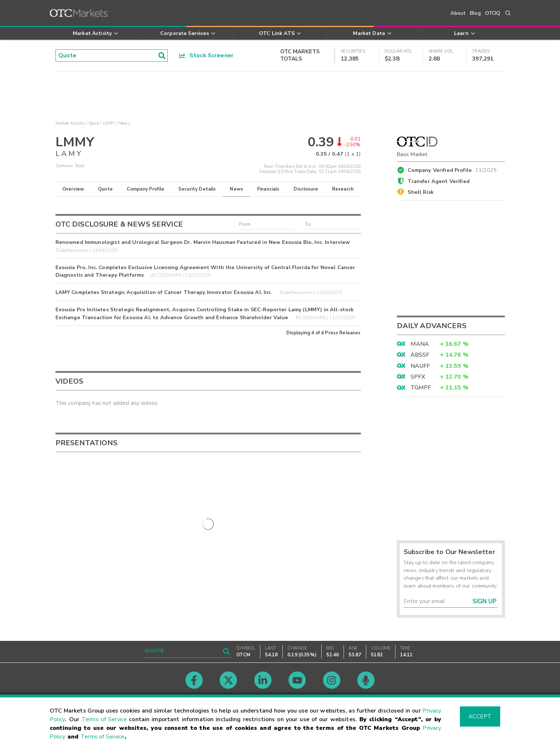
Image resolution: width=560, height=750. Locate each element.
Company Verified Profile (452, 169)
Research (343, 189)
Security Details (197, 189)
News (236, 189)
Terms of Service (104, 719)
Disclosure (306, 189)
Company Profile (145, 189)
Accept (480, 716)
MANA (420, 344)
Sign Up (485, 601)
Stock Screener (207, 55)
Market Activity (70, 123)
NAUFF (420, 366)
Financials (268, 189)
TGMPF (421, 388)
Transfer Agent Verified (438, 181)
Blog (475, 13)
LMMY (109, 123)
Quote (105, 189)
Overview (73, 189)
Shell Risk (421, 192)
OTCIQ (493, 13)
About (458, 13)
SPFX (418, 377)
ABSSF (420, 355)
